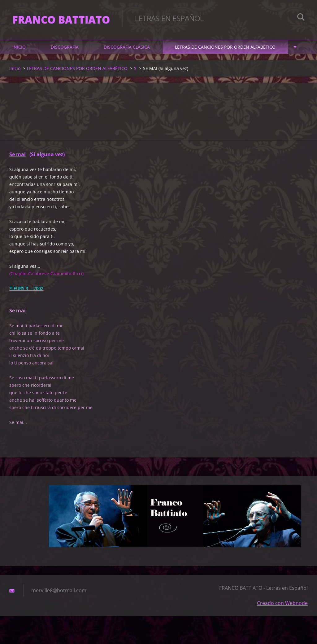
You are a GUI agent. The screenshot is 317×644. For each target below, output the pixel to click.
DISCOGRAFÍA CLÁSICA (127, 47)
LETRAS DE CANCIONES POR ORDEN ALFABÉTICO (225, 47)
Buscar (301, 18)
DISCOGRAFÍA (65, 47)
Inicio (19, 47)
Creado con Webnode (282, 603)
